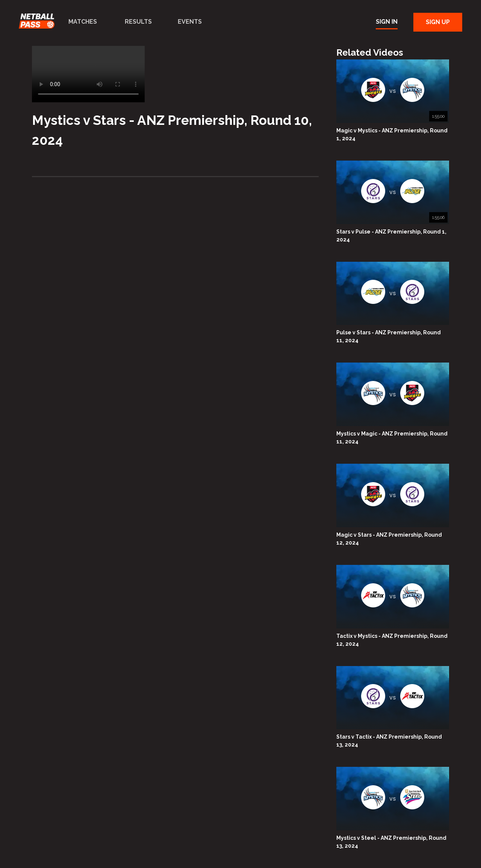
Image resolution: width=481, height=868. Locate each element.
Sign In (387, 22)
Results (138, 22)
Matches (83, 22)
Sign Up (438, 22)
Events (190, 22)
